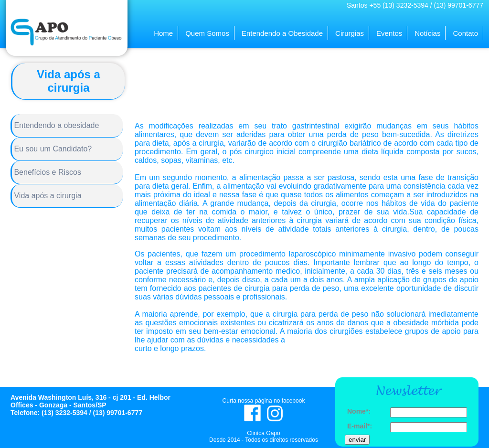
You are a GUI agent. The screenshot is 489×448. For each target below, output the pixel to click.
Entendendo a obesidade (55, 125)
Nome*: (359, 411)
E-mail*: (360, 426)
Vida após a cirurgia (47, 196)
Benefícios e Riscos (47, 172)
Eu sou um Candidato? (52, 149)
